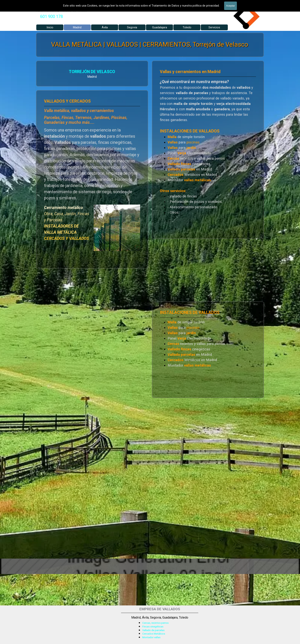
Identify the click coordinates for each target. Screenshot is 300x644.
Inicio (50, 27)
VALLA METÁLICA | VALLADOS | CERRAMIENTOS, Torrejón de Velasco (150, 44)
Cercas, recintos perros (155, 623)
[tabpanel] (52, 17)
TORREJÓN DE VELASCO (92, 72)
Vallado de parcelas (153, 630)
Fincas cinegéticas (153, 627)
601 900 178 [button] (52, 16)
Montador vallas (151, 637)
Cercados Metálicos (154, 634)
